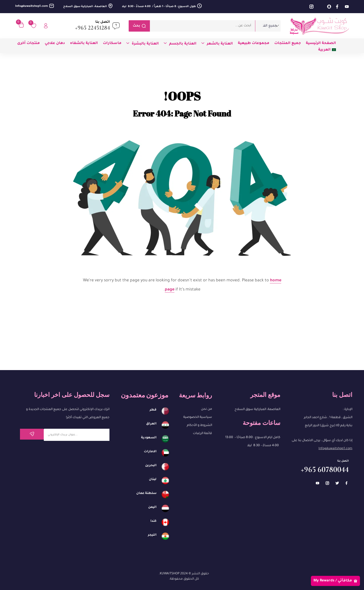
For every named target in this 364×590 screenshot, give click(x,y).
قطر (153, 410)
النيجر (152, 535)
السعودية (149, 438)
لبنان (153, 480)
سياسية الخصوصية (198, 417)
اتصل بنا (103, 22)
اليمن (152, 507)
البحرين (151, 466)
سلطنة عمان (146, 493)
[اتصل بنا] (116, 26)
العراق (151, 424)
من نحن (207, 409)
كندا (153, 521)
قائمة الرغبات (202, 434)
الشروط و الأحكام (199, 425)
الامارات (150, 452)
